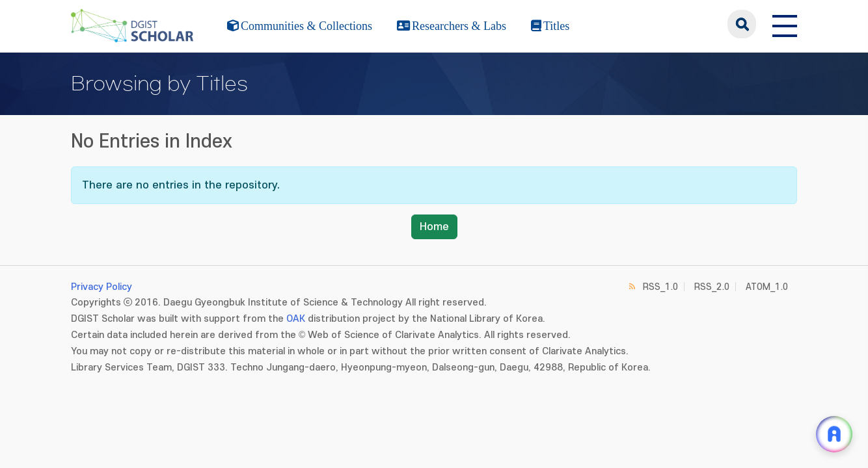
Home (434, 227)
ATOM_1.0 (767, 287)
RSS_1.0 (660, 287)
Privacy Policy (102, 287)
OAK (296, 319)
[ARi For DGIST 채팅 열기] (834, 434)
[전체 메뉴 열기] (785, 24)
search (742, 24)
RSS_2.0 (712, 287)
